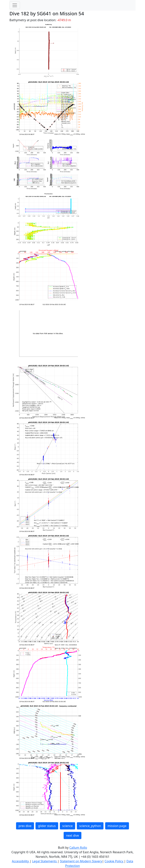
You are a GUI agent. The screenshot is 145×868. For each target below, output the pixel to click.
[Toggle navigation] (15, 5)
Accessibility (21, 861)
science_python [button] (90, 826)
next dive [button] (72, 835)
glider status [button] (47, 826)
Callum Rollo (78, 848)
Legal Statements (45, 861)
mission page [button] (117, 826)
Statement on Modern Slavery (81, 861)
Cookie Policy (114, 861)
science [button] (67, 826)
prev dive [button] (25, 826)
